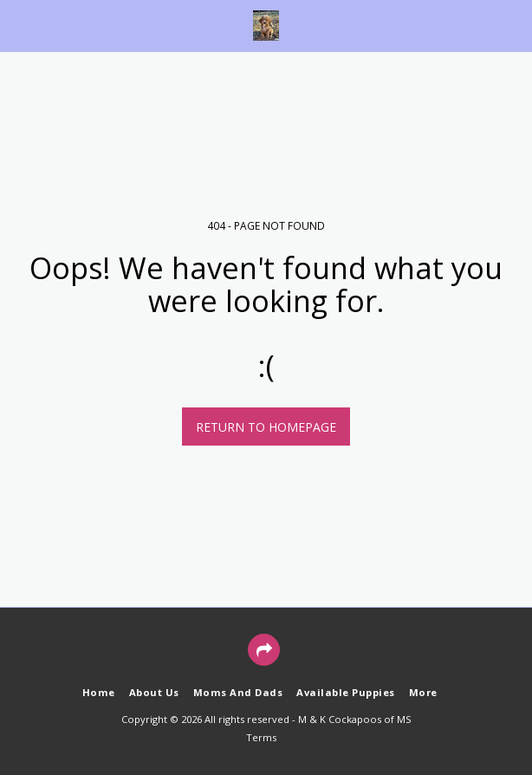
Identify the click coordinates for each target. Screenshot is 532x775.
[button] (19, 25)
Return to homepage (266, 427)
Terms (261, 737)
